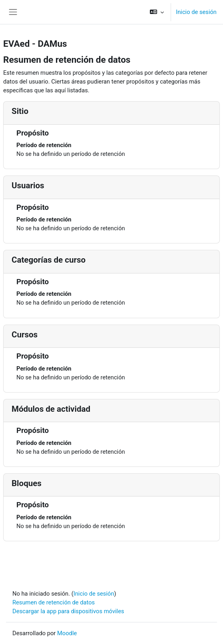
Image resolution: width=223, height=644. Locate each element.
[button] (157, 12)
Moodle (67, 633)
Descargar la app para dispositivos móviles (68, 611)
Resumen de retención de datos (54, 602)
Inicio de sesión (196, 12)
